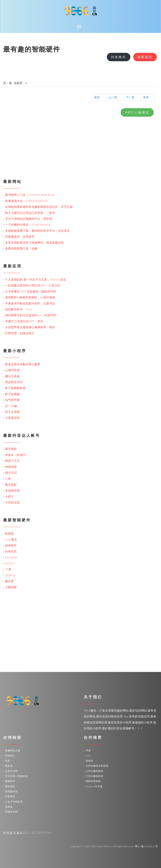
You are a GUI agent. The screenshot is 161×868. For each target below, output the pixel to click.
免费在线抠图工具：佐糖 (21, 248)
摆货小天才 (12, 461)
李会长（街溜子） (17, 455)
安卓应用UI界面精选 (16, 776)
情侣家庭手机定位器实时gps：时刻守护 (31, 315)
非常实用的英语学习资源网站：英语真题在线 (34, 243)
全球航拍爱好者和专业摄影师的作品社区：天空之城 (39, 207)
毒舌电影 (11, 449)
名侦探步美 (12, 490)
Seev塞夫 (11, 539)
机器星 (9, 533)
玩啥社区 (11, 551)
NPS (88, 756)
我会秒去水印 (14, 382)
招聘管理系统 (93, 781)
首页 (99, 97)
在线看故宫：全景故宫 (20, 236)
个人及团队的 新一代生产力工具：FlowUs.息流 (35, 279)
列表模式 (119, 57)
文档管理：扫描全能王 (20, 333)
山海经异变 (12, 370)
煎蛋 (8, 761)
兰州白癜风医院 (94, 771)
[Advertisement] (80, 148)
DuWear (10, 575)
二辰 (8, 478)
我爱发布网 (11, 812)
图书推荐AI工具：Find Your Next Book (30, 195)
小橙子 (9, 496)
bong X (10, 563)
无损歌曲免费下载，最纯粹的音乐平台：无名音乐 (37, 231)
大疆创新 (11, 587)
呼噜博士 (10, 756)
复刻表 (89, 761)
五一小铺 (11, 406)
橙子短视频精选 (15, 388)
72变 (8, 569)
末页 (147, 97)
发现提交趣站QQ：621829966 (28, 833)
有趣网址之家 (13, 750)
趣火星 (9, 581)
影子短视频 (12, 394)
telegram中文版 (94, 786)
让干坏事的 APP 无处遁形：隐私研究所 (31, 291)
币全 (88, 750)
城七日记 (11, 473)
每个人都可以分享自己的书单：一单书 (30, 213)
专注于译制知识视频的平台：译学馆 (29, 219)
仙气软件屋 (12, 400)
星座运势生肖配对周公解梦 (23, 364)
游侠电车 (11, 545)
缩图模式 (145, 57)
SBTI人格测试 (137, 112)
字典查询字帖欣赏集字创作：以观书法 (30, 303)
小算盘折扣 (12, 418)
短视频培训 (11, 791)
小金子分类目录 (14, 802)
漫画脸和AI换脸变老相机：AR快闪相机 (30, 297)
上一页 (114, 97)
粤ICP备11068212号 (146, 846)
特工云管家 (12, 412)
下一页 (132, 97)
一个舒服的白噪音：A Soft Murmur (28, 224)
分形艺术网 (11, 771)
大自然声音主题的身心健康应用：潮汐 (30, 327)
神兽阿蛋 (11, 467)
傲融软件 (10, 781)
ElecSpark (11, 557)
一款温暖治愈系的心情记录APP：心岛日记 (33, 285)
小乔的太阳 (12, 502)
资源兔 (9, 807)
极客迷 (9, 766)
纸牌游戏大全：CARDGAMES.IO (26, 201)
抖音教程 (10, 796)
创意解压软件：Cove (19, 309)
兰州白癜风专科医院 (97, 766)
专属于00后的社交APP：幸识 (24, 321)
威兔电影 (10, 786)
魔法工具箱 (12, 376)
